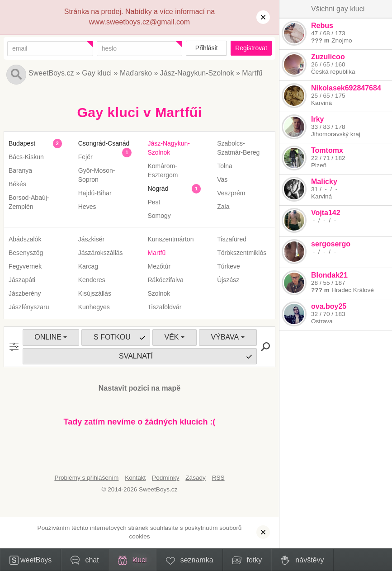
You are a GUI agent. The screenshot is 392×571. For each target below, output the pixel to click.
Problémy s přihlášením (86, 478)
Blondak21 (329, 275)
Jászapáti (22, 280)
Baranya (20, 170)
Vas (222, 179)
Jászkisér (91, 239)
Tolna (224, 166)
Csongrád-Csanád (104, 143)
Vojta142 (326, 213)
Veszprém (231, 193)
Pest (154, 202)
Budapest (22, 143)
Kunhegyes (94, 307)
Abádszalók (25, 239)
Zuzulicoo (328, 57)
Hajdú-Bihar (95, 193)
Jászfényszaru (29, 307)
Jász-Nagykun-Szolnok (197, 73)
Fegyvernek (25, 266)
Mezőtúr (159, 266)
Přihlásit (207, 48)
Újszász (228, 280)
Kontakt (135, 478)
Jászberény (25, 293)
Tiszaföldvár (165, 307)
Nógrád (158, 189)
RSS (218, 478)
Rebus (322, 26)
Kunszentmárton (171, 239)
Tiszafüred (232, 239)
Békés (17, 184)
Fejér (85, 157)
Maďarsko (136, 73)
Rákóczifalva (166, 280)
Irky (317, 119)
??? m (320, 40)
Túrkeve (229, 266)
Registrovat (251, 48)
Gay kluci (97, 73)
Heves (87, 207)
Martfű (252, 73)
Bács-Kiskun (26, 157)
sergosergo (331, 244)
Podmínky (165, 478)
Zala (223, 207)
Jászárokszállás (101, 253)
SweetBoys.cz (51, 73)
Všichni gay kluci (338, 9)
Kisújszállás (95, 293)
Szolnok (159, 293)
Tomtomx (327, 150)
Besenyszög (26, 253)
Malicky (324, 182)
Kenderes (92, 280)
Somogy (159, 216)
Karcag (88, 266)
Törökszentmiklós (242, 253)
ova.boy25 (329, 306)
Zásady (196, 478)
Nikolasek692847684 (346, 88)
